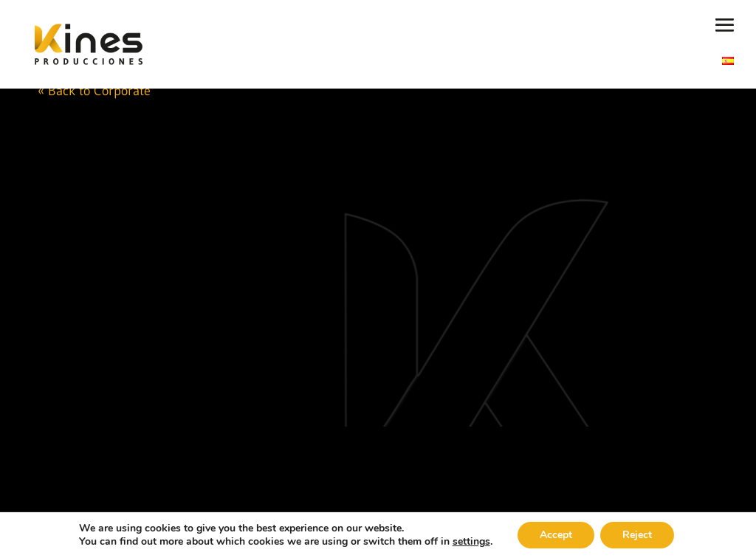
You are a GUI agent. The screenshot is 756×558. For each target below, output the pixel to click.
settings (471, 542)
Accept (556, 535)
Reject (637, 535)
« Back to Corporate (94, 91)
